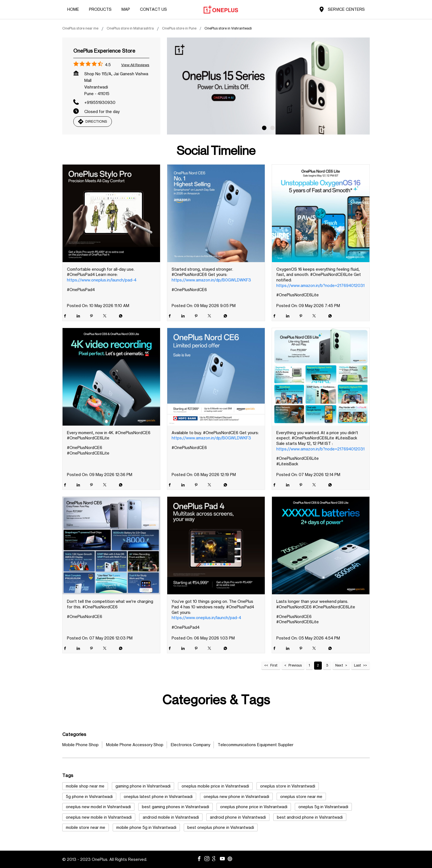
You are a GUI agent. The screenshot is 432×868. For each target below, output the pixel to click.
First (274, 665)
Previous (295, 665)
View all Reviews (135, 65)
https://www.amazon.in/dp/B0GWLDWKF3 (211, 280)
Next (339, 665)
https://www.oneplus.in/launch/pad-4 (102, 280)
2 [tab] (272, 128)
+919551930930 (100, 102)
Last (357, 665)
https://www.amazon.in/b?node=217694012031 (320, 285)
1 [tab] (264, 128)
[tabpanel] (268, 86)
